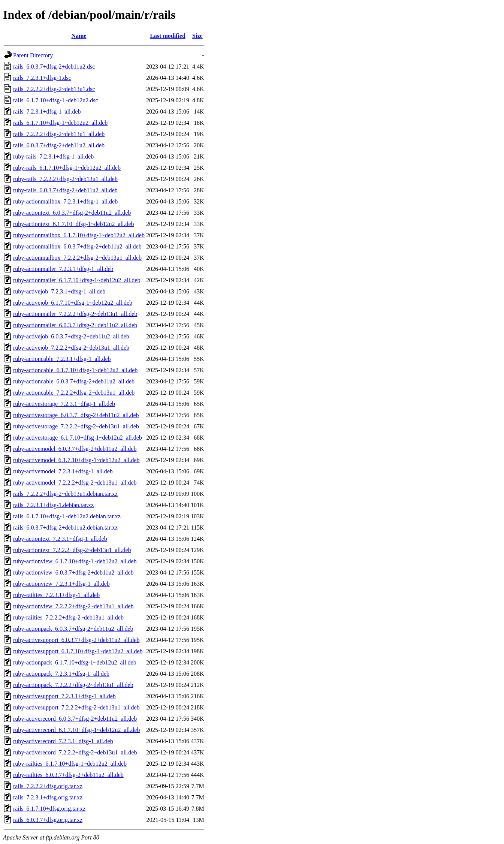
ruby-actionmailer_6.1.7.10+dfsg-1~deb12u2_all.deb (77, 280)
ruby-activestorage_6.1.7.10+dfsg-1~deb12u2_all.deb (78, 438)
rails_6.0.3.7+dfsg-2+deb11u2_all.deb (59, 145)
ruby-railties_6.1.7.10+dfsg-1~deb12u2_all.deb (70, 764)
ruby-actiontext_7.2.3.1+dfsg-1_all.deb (60, 539)
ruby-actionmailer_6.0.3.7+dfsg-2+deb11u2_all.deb (75, 325)
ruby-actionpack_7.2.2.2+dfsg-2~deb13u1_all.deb (73, 685)
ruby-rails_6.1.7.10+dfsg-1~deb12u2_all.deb (67, 168)
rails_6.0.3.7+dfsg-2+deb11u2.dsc (54, 67)
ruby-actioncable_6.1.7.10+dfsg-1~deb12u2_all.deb (75, 370)
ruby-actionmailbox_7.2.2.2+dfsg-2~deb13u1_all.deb (77, 258)
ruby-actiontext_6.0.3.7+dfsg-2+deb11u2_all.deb (72, 213)
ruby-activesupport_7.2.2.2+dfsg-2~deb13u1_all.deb (76, 707)
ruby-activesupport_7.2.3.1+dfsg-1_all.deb (64, 696)
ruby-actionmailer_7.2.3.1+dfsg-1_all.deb (63, 269)
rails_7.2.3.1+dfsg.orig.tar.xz (48, 797)
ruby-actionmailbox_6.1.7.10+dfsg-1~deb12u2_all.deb (79, 235)
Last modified (168, 36)
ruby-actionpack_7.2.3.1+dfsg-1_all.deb (61, 674)
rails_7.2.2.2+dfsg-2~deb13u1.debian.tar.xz (65, 494)
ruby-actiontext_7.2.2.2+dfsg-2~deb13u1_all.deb (72, 550)
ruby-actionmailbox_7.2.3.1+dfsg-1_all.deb (65, 201)
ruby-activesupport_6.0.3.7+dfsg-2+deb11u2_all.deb (76, 640)
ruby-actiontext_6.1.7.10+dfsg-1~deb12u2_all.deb (74, 224)
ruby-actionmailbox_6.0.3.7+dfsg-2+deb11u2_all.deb (77, 246)
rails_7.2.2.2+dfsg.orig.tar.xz (48, 786)
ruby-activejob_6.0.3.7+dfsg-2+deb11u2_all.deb (71, 336)
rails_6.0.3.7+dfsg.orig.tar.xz (48, 820)
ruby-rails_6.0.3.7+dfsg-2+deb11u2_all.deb (65, 190)
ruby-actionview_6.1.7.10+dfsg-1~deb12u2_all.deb (75, 561)
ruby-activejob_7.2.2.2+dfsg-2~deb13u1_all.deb (71, 348)
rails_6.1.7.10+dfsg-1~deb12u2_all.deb (60, 123)
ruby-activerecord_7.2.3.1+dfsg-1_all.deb (63, 741)
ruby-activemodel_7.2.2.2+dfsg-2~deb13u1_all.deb (75, 483)
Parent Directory (33, 55)
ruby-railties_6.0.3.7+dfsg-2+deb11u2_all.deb (68, 775)
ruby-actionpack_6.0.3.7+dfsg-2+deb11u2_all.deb (73, 629)
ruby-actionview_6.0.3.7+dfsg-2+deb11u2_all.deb (73, 572)
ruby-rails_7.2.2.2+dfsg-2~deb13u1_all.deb (65, 179)
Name (79, 36)
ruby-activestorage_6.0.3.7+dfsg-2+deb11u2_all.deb (76, 415)
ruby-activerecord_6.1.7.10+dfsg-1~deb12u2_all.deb (76, 730)
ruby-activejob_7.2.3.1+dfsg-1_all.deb (59, 291)
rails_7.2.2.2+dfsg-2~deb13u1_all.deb (59, 134)
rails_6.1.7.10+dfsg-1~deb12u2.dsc (56, 100)
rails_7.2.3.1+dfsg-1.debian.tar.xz (53, 505)
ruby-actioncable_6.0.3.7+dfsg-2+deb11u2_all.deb (74, 381)
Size (197, 36)
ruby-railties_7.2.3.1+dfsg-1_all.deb (56, 595)
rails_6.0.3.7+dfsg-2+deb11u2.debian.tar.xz (65, 527)
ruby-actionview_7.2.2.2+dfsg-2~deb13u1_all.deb (73, 606)
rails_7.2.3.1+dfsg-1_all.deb (47, 111)
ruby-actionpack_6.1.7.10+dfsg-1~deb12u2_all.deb (75, 662)
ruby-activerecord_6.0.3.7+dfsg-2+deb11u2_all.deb (75, 719)
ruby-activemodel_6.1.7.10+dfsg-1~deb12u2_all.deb (76, 460)
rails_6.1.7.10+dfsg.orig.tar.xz (49, 809)
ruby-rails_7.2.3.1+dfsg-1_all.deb (53, 156)
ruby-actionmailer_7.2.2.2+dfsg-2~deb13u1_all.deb (75, 314)
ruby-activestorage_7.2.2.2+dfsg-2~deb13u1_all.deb (76, 426)
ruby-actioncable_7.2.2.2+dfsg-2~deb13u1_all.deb (74, 393)
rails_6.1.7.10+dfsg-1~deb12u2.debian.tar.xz (67, 516)
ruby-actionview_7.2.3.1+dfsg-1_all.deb (61, 584)
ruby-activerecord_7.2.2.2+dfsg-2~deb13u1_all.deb (75, 752)
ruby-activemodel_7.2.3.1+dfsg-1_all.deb (63, 471)
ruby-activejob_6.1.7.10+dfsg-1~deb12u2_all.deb (73, 303)
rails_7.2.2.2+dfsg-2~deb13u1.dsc (54, 89)
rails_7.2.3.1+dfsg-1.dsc (42, 78)
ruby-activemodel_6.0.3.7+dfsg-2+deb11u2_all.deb (75, 449)
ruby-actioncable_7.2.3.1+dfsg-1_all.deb (62, 359)
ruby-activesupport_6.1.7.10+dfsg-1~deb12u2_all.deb (78, 651)
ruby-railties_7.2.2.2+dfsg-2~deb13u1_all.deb (68, 617)
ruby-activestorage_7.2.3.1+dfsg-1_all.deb (64, 404)
